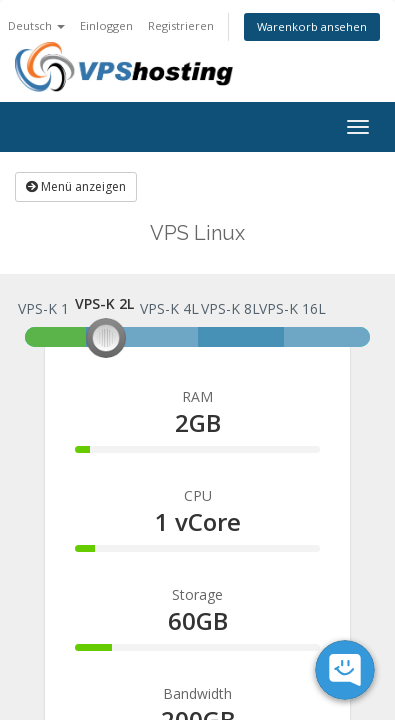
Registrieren (181, 25)
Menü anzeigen (76, 186)
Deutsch (36, 25)
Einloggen (106, 25)
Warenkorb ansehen (312, 26)
